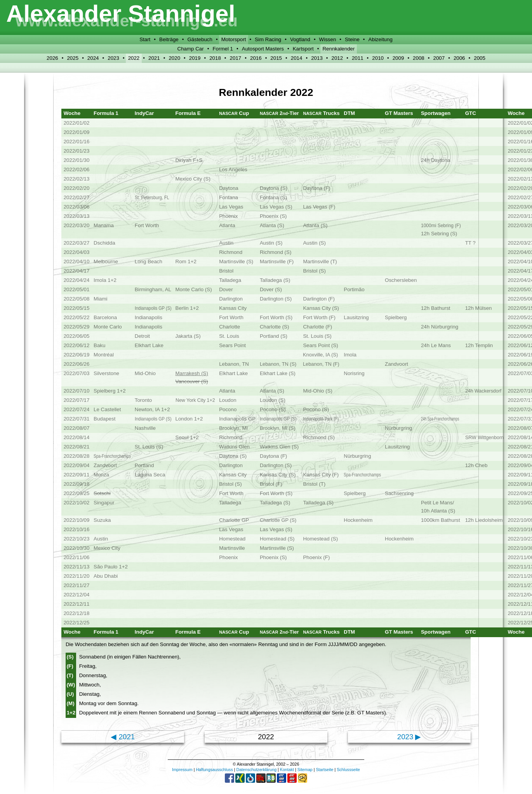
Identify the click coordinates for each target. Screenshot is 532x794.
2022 (134, 58)
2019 (195, 58)
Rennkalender (338, 49)
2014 (297, 58)
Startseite (324, 770)
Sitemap (305, 770)
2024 (93, 58)
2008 (419, 58)
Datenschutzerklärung (256, 770)
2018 (215, 58)
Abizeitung (381, 39)
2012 (337, 58)
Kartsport (303, 49)
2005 (480, 58)
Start (145, 39)
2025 (73, 58)
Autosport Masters (263, 49)
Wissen (328, 39)
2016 (256, 58)
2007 (439, 58)
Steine (352, 39)
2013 (317, 58)
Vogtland (300, 39)
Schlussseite (348, 770)
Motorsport (234, 39)
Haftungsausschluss (214, 770)
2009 (398, 58)
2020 (174, 58)
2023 (113, 58)
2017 (236, 58)
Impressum (182, 770)
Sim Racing (268, 39)
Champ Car (191, 49)
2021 (154, 58)
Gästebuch (200, 39)
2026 (52, 58)
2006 (459, 58)
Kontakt (287, 770)
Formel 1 (223, 49)
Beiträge (169, 39)
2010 (378, 58)
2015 (276, 58)
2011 (358, 58)
